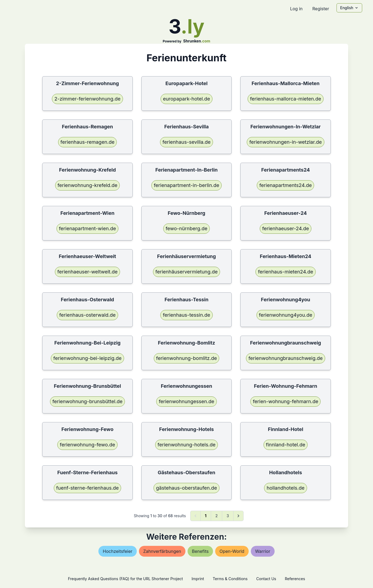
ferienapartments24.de (285, 185)
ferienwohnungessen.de (186, 401)
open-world (232, 551)
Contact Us (266, 579)
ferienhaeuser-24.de (286, 228)
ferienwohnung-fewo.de (87, 445)
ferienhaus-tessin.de (186, 315)
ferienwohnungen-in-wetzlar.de (285, 142)
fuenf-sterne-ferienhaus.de (88, 488)
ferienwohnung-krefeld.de (88, 185)
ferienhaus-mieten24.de (285, 272)
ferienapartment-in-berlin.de (186, 185)
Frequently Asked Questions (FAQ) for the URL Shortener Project (125, 579)
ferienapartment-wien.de (87, 228)
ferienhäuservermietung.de (186, 272)
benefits (200, 551)
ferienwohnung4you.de (286, 315)
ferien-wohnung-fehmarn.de (285, 401)
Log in (296, 9)
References (295, 579)
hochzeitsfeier (117, 551)
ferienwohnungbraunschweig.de (285, 358)
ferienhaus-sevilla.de (186, 142)
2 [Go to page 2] (217, 516)
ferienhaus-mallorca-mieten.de (286, 99)
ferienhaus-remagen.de (88, 142)
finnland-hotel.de (286, 445)
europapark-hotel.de (186, 99)
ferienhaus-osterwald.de (87, 315)
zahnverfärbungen (162, 551)
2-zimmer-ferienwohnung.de (87, 99)
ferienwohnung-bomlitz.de (187, 358)
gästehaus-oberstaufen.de (186, 488)
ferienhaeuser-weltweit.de (87, 272)
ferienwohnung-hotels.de (186, 445)
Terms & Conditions (230, 579)
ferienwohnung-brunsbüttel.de (88, 401)
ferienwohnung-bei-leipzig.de (87, 358)
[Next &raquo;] (238, 516)
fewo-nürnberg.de (187, 228)
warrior (263, 551)
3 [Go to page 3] (228, 516)
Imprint (198, 579)
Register (321, 9)
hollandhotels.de (285, 488)
